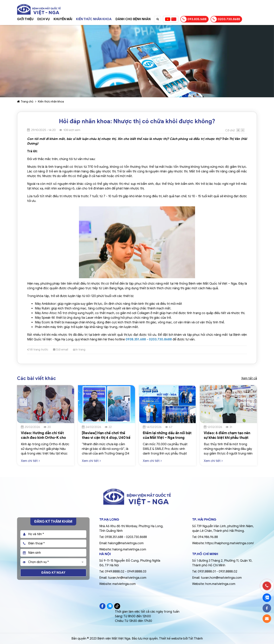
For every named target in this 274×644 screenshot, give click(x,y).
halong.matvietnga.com (129, 549)
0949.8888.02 (115, 572)
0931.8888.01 (207, 572)
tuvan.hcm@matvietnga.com (221, 578)
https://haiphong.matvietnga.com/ (230, 543)
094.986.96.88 (208, 537)
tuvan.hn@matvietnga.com (127, 578)
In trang (79, 350)
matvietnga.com (124, 584)
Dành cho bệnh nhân (133, 19)
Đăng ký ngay (53, 573)
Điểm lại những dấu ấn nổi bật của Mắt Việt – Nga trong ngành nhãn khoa (167, 437)
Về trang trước (38, 350)
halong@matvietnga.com (126, 543)
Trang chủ (25, 102)
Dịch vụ (44, 19)
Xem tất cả (249, 378)
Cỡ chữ (230, 130)
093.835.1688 (194, 19)
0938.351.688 (114, 537)
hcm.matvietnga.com (220, 584)
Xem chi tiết (30, 461)
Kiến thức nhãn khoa (94, 19)
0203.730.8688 (225, 19)
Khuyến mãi (63, 19)
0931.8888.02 (228, 572)
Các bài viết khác (36, 378)
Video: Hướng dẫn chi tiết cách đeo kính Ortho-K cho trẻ (43, 437)
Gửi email (61, 350)
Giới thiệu (25, 19)
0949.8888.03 (137, 572)
